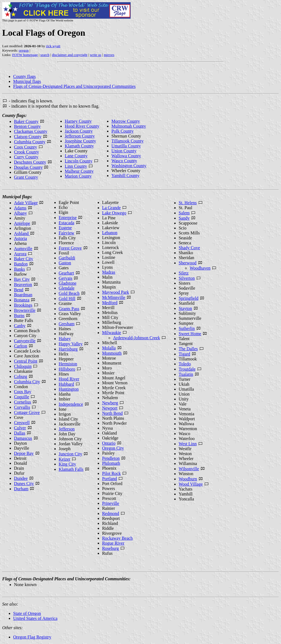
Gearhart (66, 273)
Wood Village (191, 484)
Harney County (78, 121)
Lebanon (110, 233)
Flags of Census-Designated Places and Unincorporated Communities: (66, 579)
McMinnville (114, 297)
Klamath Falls (71, 469)
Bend (19, 290)
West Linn (188, 444)
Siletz (184, 273)
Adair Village (26, 203)
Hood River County (82, 126)
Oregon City (113, 448)
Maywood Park (116, 292)
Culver (20, 428)
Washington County (129, 166)
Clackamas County (31, 131)
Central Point (26, 361)
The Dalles (188, 349)
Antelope (22, 223)
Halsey (65, 339)
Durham (21, 489)
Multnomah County (129, 126)
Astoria (20, 238)
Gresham (67, 324)
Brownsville (25, 310)
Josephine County (80, 141)
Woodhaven (200, 268)
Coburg (21, 376)
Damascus (23, 438)
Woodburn (188, 479)
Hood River (69, 379)
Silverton (187, 278)
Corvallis (22, 407)
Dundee (21, 478)
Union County (124, 151)
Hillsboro (67, 369)
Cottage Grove (27, 412)
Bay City (22, 279)
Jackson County (79, 131)
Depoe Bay (24, 453)
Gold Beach (69, 293)
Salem (184, 213)
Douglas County (28, 167)
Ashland (22, 233)
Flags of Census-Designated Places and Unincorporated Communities (74, 86)
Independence (71, 404)
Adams (20, 208)
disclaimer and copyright (70, 55)
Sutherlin (187, 328)
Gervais (66, 278)
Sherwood (188, 263)
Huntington (69, 389)
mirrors (109, 55)
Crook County (26, 152)
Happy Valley (71, 344)
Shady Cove (189, 248)
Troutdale (187, 369)
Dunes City (24, 484)
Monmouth (112, 353)
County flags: (14, 115)
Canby (20, 326)
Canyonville (25, 341)
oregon (24, 50)
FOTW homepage (25, 55)
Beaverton (23, 285)
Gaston (65, 263)
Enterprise (68, 218)
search (45, 55)
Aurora (20, 254)
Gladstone (68, 283)
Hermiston (68, 364)
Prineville (111, 503)
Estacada (67, 223)
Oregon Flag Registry (32, 637)
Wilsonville (189, 469)
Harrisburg (68, 349)
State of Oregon (27, 613)
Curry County (26, 157)
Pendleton (111, 458)
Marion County (78, 176)
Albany (20, 213)
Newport (110, 408)
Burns (19, 316)
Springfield (189, 298)
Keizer (65, 459)
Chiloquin (23, 366)
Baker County (26, 121)
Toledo (185, 364)
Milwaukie (112, 333)
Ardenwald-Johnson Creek (137, 338)
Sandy (184, 218)
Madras (109, 272)
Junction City (71, 454)
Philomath (111, 463)
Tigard (184, 354)
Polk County (122, 131)
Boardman (23, 295)
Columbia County (30, 142)
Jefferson (67, 429)
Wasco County (124, 161)
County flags (24, 76)
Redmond (111, 513)
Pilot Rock (111, 473)
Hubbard (66, 384)
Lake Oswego (114, 213)
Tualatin (186, 374)
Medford (110, 303)
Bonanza (22, 300)
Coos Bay (23, 392)
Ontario (109, 443)
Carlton (21, 346)
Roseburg (110, 548)
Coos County (26, 147)
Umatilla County (126, 146)
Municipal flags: (17, 197)
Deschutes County (30, 162)
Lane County (76, 156)
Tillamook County (127, 141)
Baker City (24, 259)
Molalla (109, 348)
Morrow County (126, 121)
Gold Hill (67, 299)
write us (96, 55)
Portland (109, 479)
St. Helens (188, 203)
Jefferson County (80, 136)
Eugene (65, 228)
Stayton (185, 308)
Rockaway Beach (117, 538)
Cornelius (23, 402)
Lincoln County (79, 161)
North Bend (112, 413)
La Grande (111, 208)
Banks (19, 269)
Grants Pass (69, 309)
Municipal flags (27, 81)
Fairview (67, 233)
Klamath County (79, 146)
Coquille (22, 397)
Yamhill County (125, 176)
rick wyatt (53, 46)
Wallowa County (126, 156)
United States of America (35, 618)
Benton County (27, 126)
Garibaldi (67, 258)
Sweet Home (190, 334)
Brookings (23, 305)
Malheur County (79, 171)
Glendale (67, 288)
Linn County (76, 166)
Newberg (110, 403)
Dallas (20, 433)
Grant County (26, 177)
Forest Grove (70, 248)
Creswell (22, 423)
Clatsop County (28, 137)
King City (68, 464)
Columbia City (27, 382)
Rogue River (113, 543)
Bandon (21, 264)
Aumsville (23, 249)
